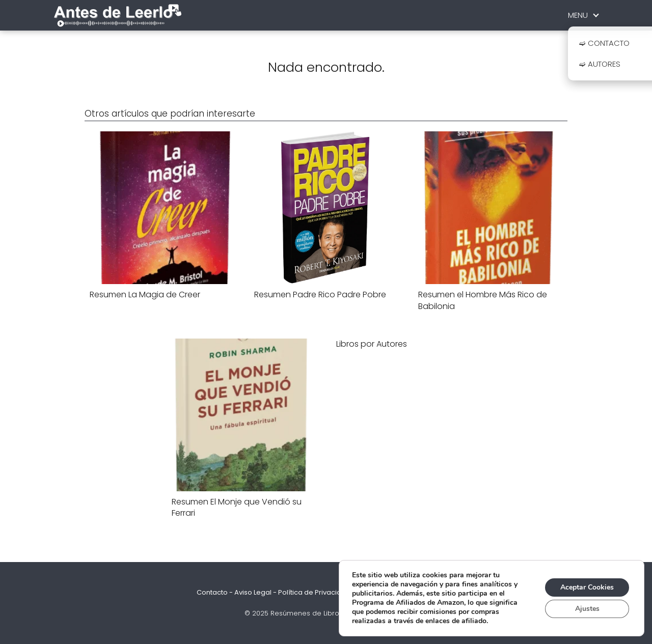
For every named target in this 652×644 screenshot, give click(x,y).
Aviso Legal (253, 592)
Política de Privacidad (314, 592)
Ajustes (587, 609)
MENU (578, 15)
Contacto (212, 592)
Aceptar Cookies (587, 587)
